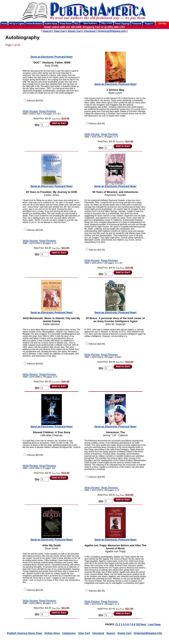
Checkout (90, 31)
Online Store (52, 633)
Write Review (30, 111)
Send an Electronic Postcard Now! (51, 57)
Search (47, 31)
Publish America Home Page (25, 633)
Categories (69, 633)
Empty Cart (75, 31)
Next (143, 624)
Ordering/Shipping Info (112, 31)
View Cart (60, 31)
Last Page (155, 624)
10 (137, 624)
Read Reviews (48, 111)
